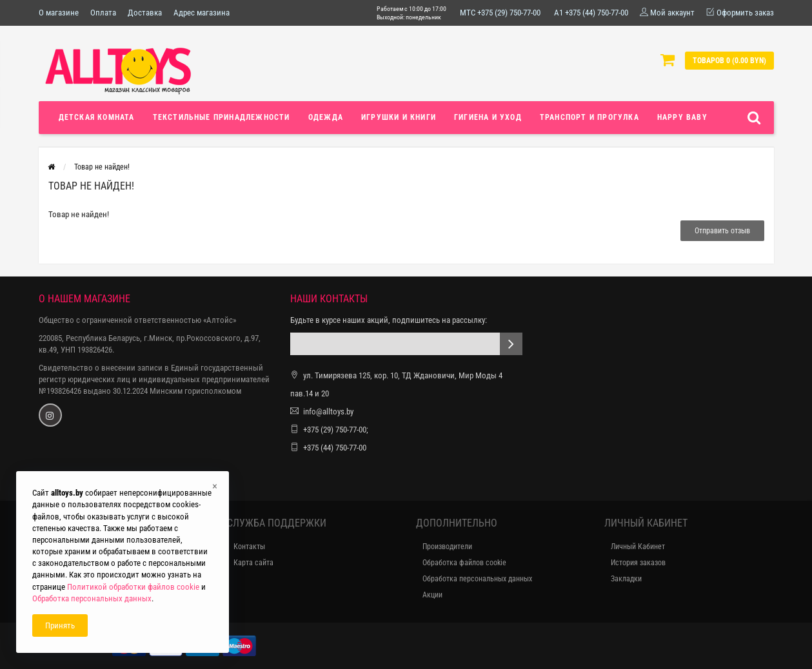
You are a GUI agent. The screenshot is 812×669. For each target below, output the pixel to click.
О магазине (59, 13)
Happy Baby (682, 117)
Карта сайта (253, 563)
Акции (432, 595)
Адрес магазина (202, 13)
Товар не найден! (102, 167)
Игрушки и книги (399, 117)
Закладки (626, 579)
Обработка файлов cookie (464, 563)
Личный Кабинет (638, 547)
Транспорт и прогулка (589, 117)
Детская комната (97, 117)
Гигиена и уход (488, 117)
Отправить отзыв (722, 231)
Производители (447, 547)
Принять (60, 625)
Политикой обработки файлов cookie (133, 587)
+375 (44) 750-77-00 (335, 448)
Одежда (326, 117)
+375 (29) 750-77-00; (336, 430)
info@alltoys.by (328, 412)
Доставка (145, 13)
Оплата (103, 13)
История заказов (638, 563)
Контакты (249, 547)
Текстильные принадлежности (222, 117)
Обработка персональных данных (477, 579)
